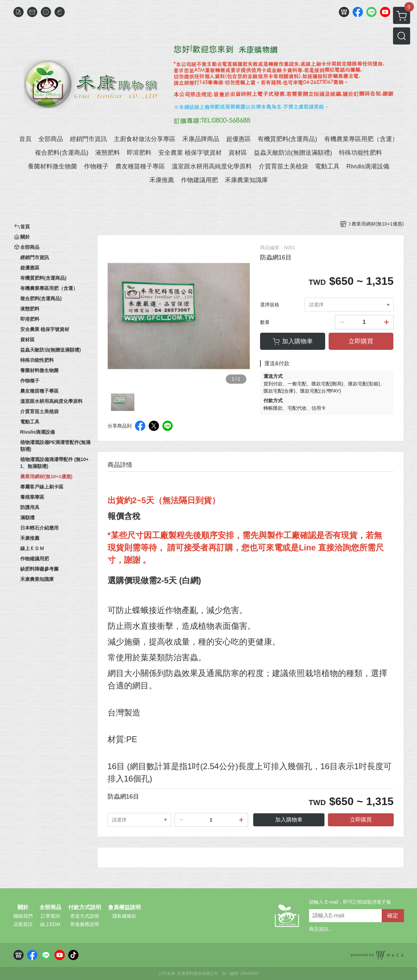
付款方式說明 (85, 907)
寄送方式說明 (85, 916)
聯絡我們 (23, 916)
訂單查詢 (50, 916)
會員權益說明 (124, 907)
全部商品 (50, 907)
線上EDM (50, 924)
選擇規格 (270, 305)
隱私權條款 (124, 916)
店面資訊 (23, 924)
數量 (265, 322)
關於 (23, 907)
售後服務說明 (85, 924)
